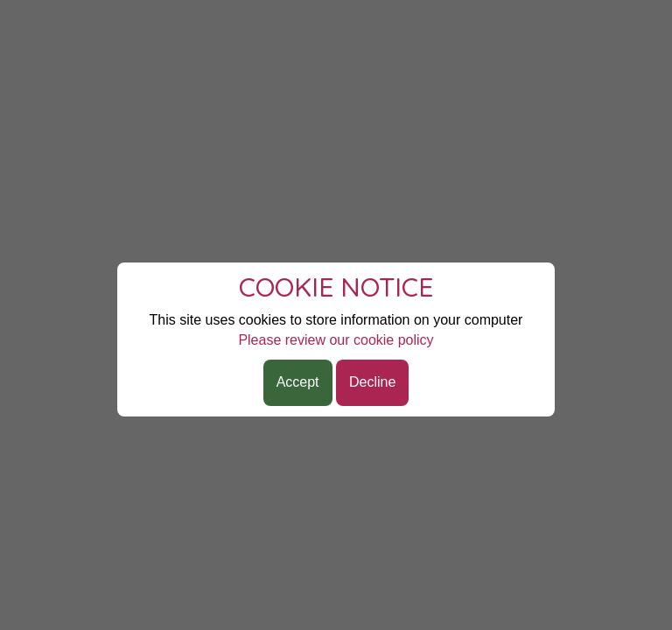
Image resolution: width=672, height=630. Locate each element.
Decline (372, 382)
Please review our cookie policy (336, 340)
